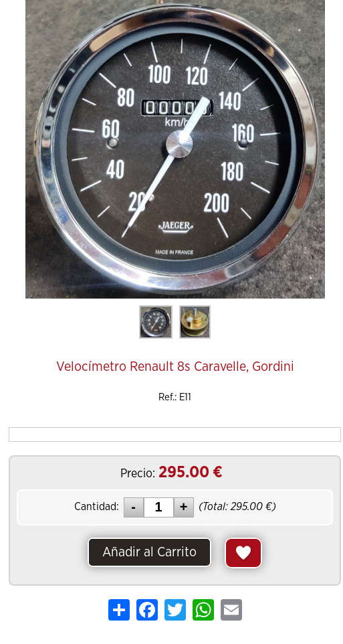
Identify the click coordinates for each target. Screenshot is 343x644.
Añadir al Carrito (149, 552)
